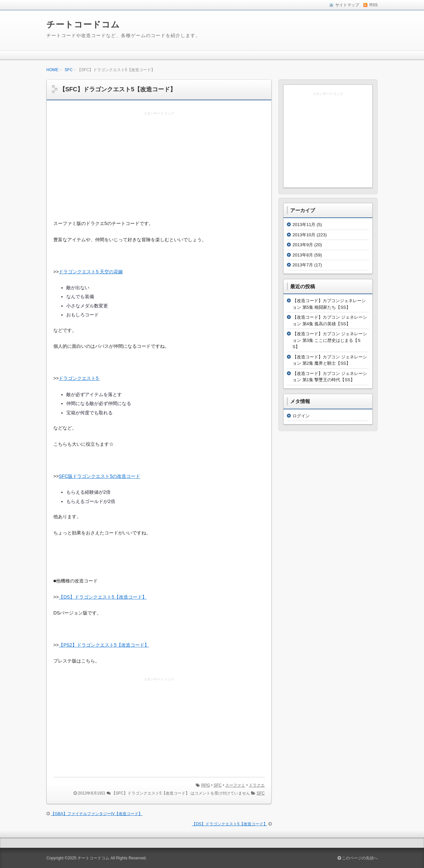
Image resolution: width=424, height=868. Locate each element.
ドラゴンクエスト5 (79, 378)
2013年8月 (303, 255)
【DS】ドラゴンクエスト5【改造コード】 (103, 597)
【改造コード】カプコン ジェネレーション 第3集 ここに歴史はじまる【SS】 (330, 340)
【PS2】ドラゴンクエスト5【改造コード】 (104, 645)
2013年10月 (304, 235)
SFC (69, 70)
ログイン (301, 416)
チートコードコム (83, 24)
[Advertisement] (159, 166)
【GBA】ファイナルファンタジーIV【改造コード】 (97, 814)
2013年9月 (303, 245)
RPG (206, 785)
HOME (52, 70)
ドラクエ (257, 785)
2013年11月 (304, 225)
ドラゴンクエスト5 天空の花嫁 (91, 272)
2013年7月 (303, 265)
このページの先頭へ (358, 858)
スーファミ (235, 785)
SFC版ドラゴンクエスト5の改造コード (99, 476)
